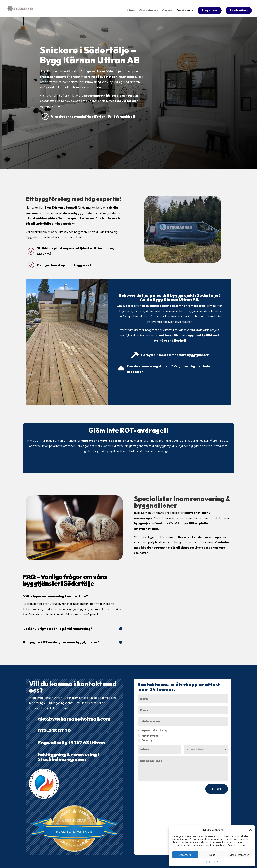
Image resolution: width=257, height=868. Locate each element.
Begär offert (239, 11)
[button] (250, 830)
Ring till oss (210, 11)
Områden (183, 11)
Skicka (217, 789)
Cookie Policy (212, 862)
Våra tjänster (148, 11)
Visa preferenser (239, 855)
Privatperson (148, 736)
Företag (145, 740)
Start (131, 11)
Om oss (167, 11)
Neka (212, 855)
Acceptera (185, 855)
